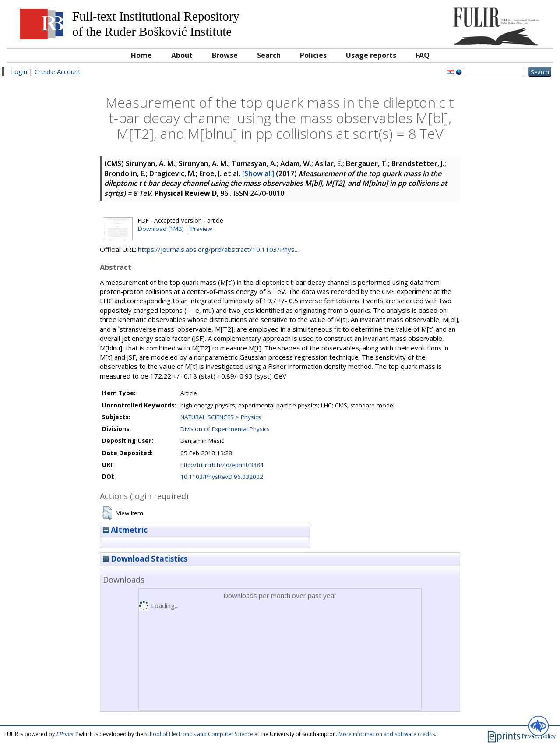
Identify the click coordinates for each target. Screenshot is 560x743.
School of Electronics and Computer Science (199, 734)
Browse (225, 55)
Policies (313, 55)
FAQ (423, 55)
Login (19, 71)
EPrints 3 (67, 734)
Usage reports (371, 55)
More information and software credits (387, 734)
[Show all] (258, 173)
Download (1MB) (161, 229)
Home (141, 55)
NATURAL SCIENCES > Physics (221, 417)
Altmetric (125, 530)
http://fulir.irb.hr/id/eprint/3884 (222, 465)
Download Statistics (145, 559)
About (182, 55)
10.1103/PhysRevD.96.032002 (222, 477)
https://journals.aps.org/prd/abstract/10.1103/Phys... (218, 249)
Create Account (58, 71)
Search (269, 55)
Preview (201, 229)
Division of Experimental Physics (225, 429)
